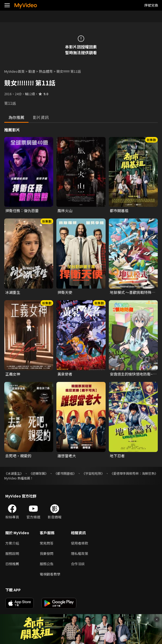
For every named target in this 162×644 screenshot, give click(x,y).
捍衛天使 (65, 292)
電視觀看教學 (50, 574)
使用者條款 (80, 543)
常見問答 (47, 543)
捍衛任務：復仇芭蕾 (22, 211)
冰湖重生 (13, 292)
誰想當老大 (67, 456)
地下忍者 (117, 456)
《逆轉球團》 (39, 473)
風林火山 (65, 211)
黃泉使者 (65, 374)
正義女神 (13, 374)
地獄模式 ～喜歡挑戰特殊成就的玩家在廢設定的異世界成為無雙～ (132, 292)
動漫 (32, 71)
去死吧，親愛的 (18, 456)
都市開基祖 (119, 211)
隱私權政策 (80, 553)
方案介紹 (12, 543)
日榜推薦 (12, 564)
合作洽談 (78, 564)
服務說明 (12, 553)
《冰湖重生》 (14, 473)
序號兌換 (151, 5)
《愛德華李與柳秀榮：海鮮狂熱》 (134, 473)
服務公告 (47, 564)
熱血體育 (46, 71)
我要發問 (47, 553)
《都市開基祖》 (65, 473)
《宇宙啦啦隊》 (93, 473)
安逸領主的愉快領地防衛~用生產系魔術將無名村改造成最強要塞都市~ (133, 374)
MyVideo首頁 (14, 71)
